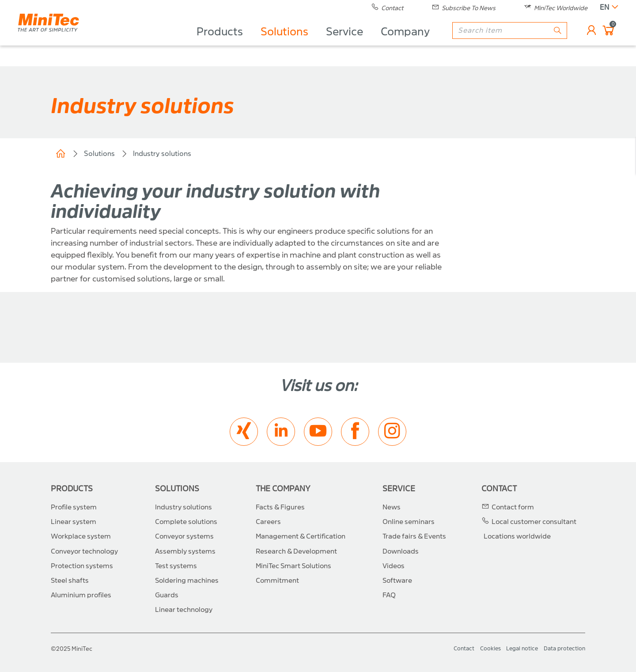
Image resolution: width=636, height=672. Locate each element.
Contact (499, 489)
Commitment (277, 581)
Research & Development (296, 551)
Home (61, 154)
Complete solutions (186, 522)
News (392, 507)
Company (405, 42)
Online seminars (409, 522)
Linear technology (184, 610)
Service (344, 42)
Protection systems (82, 566)
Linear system (74, 522)
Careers (268, 522)
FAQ (389, 595)
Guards (167, 595)
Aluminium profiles (81, 595)
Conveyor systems (184, 536)
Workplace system (81, 536)
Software (397, 581)
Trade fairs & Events (414, 536)
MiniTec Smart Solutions (293, 566)
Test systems (176, 566)
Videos (394, 566)
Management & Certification (301, 536)
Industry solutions (162, 154)
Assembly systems (185, 551)
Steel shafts (70, 581)
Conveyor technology (84, 551)
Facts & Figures (280, 507)
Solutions (284, 42)
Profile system (74, 507)
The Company (283, 489)
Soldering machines (187, 581)
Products (220, 42)
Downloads (401, 551)
